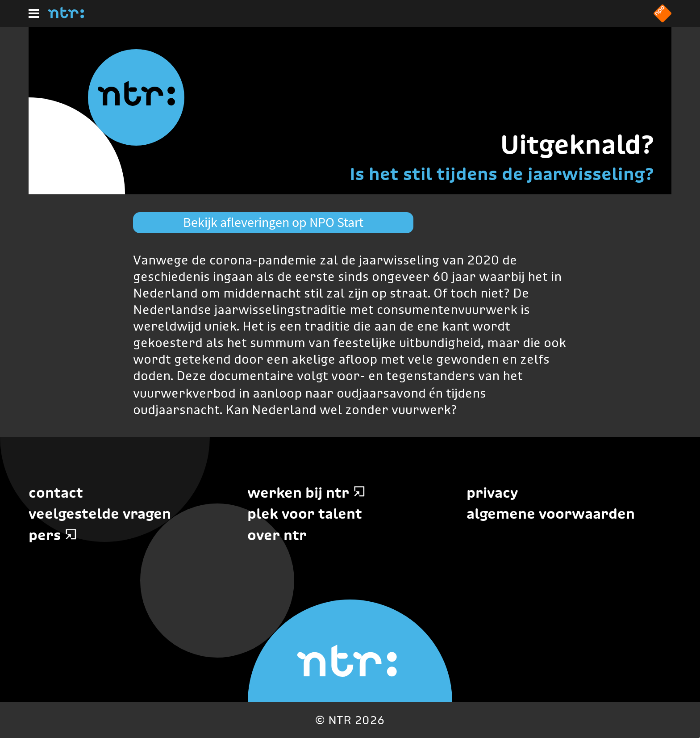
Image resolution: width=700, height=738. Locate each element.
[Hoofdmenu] (34, 13)
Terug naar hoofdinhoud (699, 737)
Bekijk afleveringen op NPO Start (273, 222)
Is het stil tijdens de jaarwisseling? (502, 174)
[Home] (66, 16)
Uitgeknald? (577, 145)
